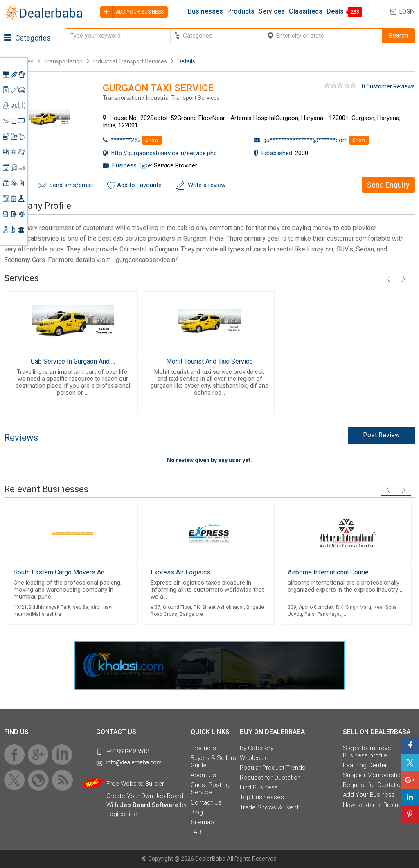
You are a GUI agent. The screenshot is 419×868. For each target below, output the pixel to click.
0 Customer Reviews (388, 86)
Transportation (63, 61)
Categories (27, 38)
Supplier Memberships (374, 775)
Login (407, 11)
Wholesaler (255, 758)
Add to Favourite (139, 185)
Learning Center (365, 765)
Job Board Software (149, 805)
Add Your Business (369, 795)
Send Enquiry (388, 185)
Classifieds (306, 11)
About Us (203, 775)
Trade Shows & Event (269, 807)
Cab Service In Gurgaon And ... (73, 361)
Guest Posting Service (210, 789)
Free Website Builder (135, 784)
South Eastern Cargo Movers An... (61, 572)
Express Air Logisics (180, 572)
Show (152, 140)
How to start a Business (376, 805)
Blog (197, 812)
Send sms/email (71, 185)
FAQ (196, 832)
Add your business (132, 12)
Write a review (207, 185)
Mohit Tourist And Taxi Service (209, 361)
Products (241, 11)
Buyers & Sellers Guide (213, 762)
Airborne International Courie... (330, 572)
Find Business (259, 787)
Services (272, 11)
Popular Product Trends (273, 768)
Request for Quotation (270, 778)
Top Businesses (262, 797)
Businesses (205, 11)
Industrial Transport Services (130, 61)
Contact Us (206, 802)
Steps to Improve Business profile (367, 752)
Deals (335, 11)
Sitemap (202, 822)
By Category (257, 748)
